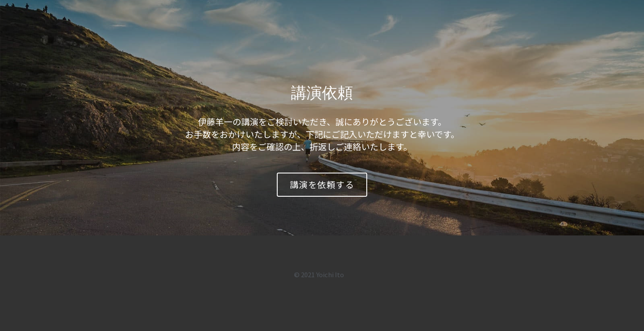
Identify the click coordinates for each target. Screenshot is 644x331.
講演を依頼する (322, 184)
